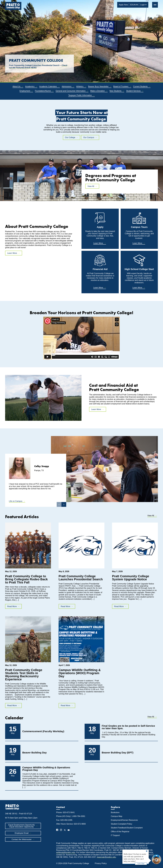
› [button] (64, 504)
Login (143, 5)
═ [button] (155, 5)
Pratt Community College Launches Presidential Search (81, 578)
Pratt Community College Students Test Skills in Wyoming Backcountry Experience (24, 675)
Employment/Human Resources (124, 820)
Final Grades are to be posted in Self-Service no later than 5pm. (128, 727)
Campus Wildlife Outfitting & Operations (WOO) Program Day (80, 673)
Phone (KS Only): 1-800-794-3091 (71, 816)
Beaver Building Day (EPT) (118, 753)
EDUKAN (134, 5)
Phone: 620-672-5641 (65, 812)
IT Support (115, 835)
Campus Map (117, 816)
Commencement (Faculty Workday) (43, 731)
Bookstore (115, 812)
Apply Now (123, 5)
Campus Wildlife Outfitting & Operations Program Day (46, 769)
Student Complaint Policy (122, 824)
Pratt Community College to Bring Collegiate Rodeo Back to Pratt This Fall (26, 579)
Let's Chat (141, 864)
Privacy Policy (101, 863)
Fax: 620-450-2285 (64, 820)
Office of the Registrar (120, 832)
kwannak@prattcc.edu (106, 857)
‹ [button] (59, 504)
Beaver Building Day (34, 753)
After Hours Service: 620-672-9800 (71, 824)
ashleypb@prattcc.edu (66, 852)
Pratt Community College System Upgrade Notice (131, 578)
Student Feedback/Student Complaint (127, 828)
